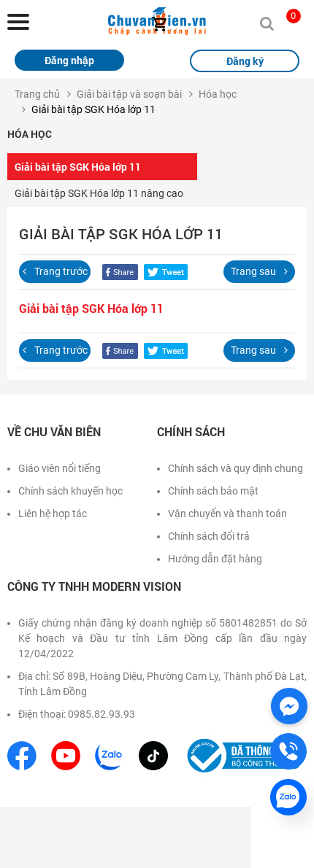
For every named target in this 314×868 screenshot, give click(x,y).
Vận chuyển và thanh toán (227, 514)
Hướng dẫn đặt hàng (215, 559)
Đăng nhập (69, 60)
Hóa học (218, 94)
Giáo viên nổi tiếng (60, 468)
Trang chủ (37, 94)
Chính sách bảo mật (213, 491)
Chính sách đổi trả (209, 536)
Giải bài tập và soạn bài (129, 94)
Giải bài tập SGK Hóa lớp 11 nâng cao (99, 193)
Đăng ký (245, 61)
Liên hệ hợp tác (53, 514)
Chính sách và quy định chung (235, 468)
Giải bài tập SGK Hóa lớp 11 (78, 167)
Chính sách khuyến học (70, 491)
